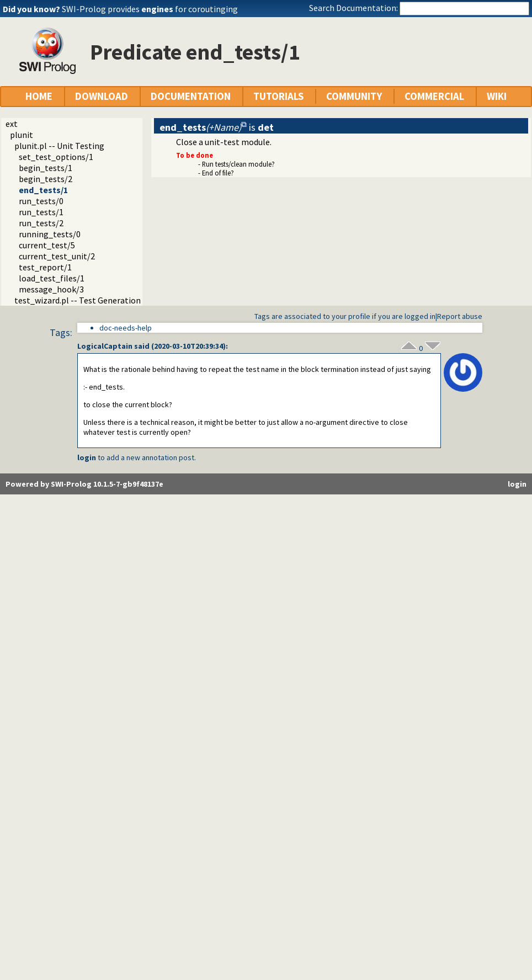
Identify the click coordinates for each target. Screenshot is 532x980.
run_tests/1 (41, 212)
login (87, 457)
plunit (22, 135)
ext (12, 124)
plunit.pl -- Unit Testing (59, 146)
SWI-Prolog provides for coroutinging (150, 9)
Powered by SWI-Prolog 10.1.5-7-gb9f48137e (84, 484)
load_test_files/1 (52, 278)
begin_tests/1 (46, 168)
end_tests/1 (43, 190)
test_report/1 (45, 267)
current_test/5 (47, 245)
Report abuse (460, 316)
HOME (39, 96)
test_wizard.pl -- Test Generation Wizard (91, 300)
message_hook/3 (51, 289)
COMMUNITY (354, 96)
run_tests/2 (41, 223)
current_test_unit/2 (57, 256)
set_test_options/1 (56, 157)
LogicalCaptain (105, 346)
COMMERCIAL (434, 96)
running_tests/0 (50, 234)
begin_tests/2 (46, 179)
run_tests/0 (41, 201)
